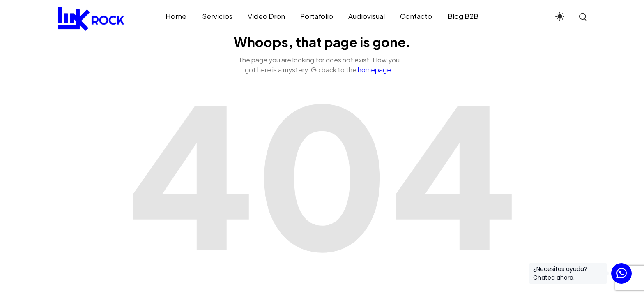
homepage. (375, 70)
